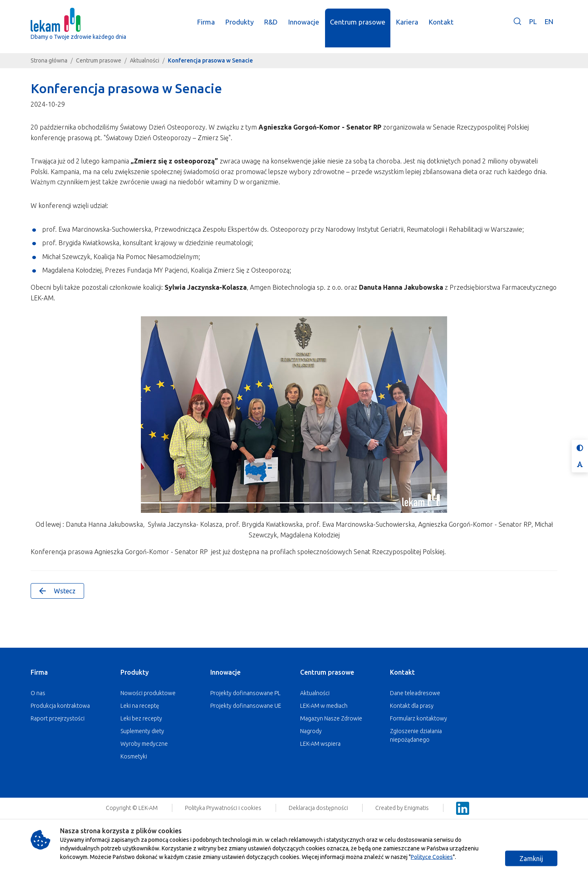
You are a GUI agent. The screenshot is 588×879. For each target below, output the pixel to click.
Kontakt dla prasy (412, 706)
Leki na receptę (140, 706)
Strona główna (49, 60)
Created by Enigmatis (403, 808)
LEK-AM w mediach (324, 706)
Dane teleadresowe (415, 693)
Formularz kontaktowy (419, 718)
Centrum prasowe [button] (359, 28)
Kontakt (402, 672)
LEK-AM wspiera (320, 744)
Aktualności (145, 60)
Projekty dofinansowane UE (246, 706)
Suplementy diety (142, 731)
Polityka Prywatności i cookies (224, 808)
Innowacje (225, 672)
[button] (517, 33)
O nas (38, 693)
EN (549, 27)
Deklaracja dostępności (319, 808)
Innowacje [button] (305, 28)
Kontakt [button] (442, 28)
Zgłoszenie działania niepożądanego (416, 735)
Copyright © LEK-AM (132, 808)
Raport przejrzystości (58, 718)
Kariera (408, 28)
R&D (272, 28)
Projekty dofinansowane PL (245, 693)
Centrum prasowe (99, 60)
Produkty (135, 672)
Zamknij (531, 859)
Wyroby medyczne (144, 744)
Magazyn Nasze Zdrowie (331, 718)
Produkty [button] (240, 28)
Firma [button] (207, 28)
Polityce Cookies (432, 857)
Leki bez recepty (141, 718)
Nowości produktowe (148, 693)
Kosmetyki (134, 756)
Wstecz (57, 591)
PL (533, 27)
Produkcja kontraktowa (60, 706)
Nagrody (311, 731)
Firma (39, 672)
